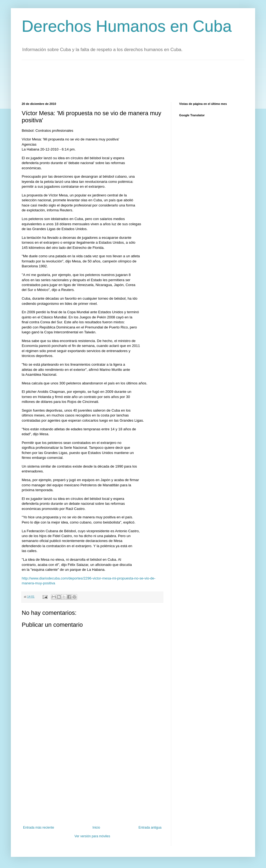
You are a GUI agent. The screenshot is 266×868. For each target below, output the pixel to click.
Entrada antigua (150, 828)
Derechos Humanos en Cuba (127, 26)
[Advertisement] (121, 80)
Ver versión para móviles (92, 836)
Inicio (96, 828)
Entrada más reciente (39, 828)
